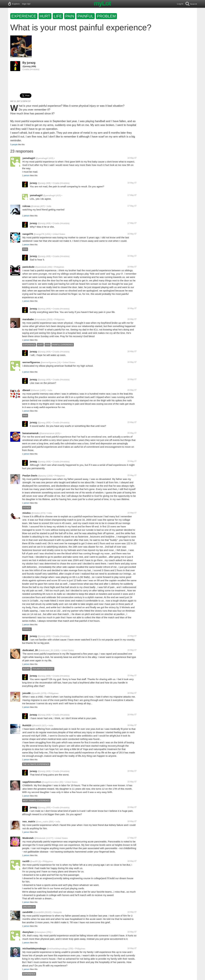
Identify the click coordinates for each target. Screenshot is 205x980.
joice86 (27, 693)
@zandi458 (38, 912)
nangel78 (28, 234)
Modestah (28, 838)
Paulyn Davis (30, 475)
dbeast (26, 390)
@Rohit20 (37, 726)
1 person (26, 175)
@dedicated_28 (46, 650)
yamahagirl (29, 158)
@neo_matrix (42, 822)
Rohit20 (27, 725)
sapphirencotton (32, 782)
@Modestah (40, 838)
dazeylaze (28, 932)
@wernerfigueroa (48, 362)
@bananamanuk (47, 433)
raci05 (26, 861)
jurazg (31, 63)
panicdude (28, 267)
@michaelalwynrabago (57, 949)
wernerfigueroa (31, 362)
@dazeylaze (40, 932)
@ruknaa (35, 206)
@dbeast (35, 390)
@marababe (40, 319)
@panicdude (41, 267)
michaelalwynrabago (34, 948)
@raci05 (34, 861)
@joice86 (36, 693)
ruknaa (26, 206)
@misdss (36, 513)
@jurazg (27, 66)
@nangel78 (39, 234)
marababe (28, 319)
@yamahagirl (42, 158)
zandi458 (27, 912)
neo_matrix (29, 821)
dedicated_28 (30, 650)
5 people (14, 145)
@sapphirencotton (50, 782)
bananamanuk (31, 433)
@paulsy (42, 476)
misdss (27, 513)
